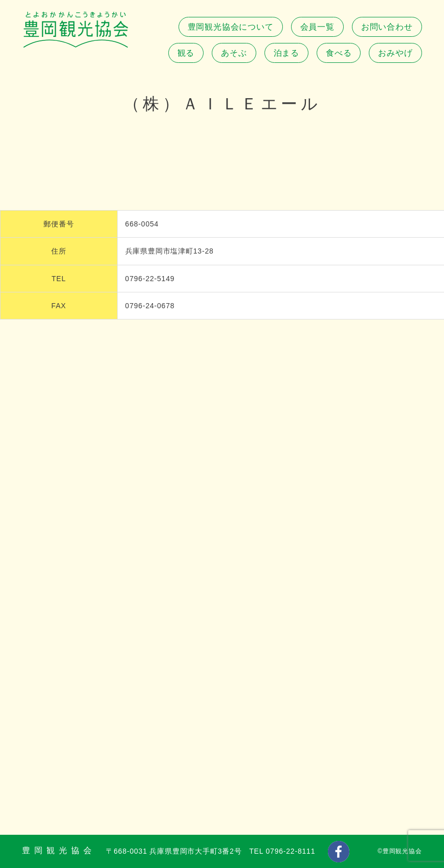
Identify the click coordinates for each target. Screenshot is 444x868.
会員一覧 (317, 27)
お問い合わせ (387, 27)
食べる (339, 53)
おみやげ (395, 53)
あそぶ (234, 53)
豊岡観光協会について (231, 27)
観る (186, 53)
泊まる (286, 53)
